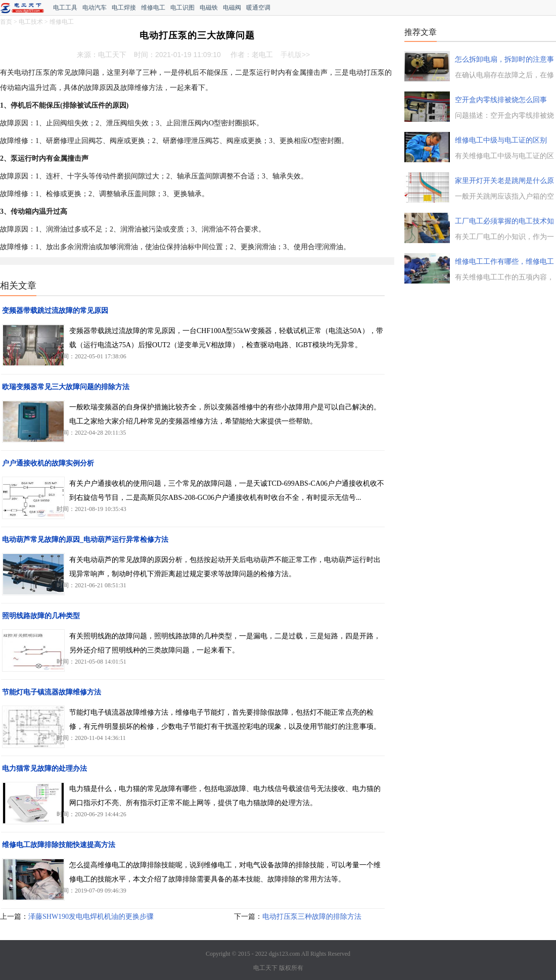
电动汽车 (95, 8)
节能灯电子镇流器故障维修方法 (52, 692)
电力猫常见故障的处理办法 (44, 768)
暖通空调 (258, 8)
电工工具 (65, 8)
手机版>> (295, 55)
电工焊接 (124, 8)
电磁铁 (209, 8)
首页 (6, 22)
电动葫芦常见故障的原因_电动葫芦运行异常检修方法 (85, 540)
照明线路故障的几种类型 (41, 616)
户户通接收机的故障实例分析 (48, 463)
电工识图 (182, 8)
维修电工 (153, 8)
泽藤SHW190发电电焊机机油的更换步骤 (91, 917)
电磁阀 (232, 8)
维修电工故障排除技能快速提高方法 (59, 845)
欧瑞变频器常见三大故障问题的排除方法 (66, 387)
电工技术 (31, 22)
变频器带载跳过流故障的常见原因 (55, 311)
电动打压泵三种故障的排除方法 (312, 917)
